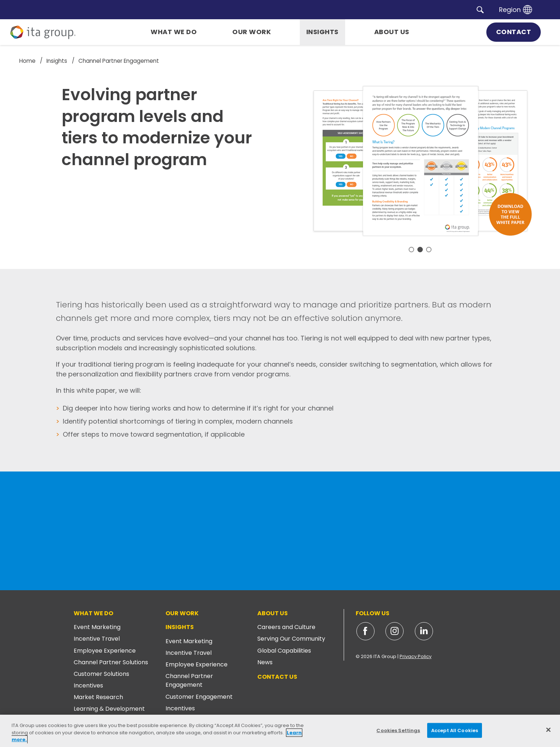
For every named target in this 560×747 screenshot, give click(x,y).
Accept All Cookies (455, 730)
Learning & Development (109, 709)
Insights (180, 627)
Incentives (88, 685)
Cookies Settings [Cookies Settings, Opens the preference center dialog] (398, 730)
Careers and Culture (286, 627)
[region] (280, 731)
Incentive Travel (97, 639)
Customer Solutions (101, 674)
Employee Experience (105, 651)
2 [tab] (420, 250)
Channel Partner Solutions (111, 662)
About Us (273, 613)
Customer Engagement (199, 697)
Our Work (182, 613)
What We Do (93, 613)
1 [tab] (411, 250)
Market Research (98, 697)
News (265, 662)
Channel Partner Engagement (189, 680)
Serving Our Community (291, 639)
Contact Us (277, 677)
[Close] (548, 730)
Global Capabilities (284, 651)
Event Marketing (97, 627)
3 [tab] (429, 250)
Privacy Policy (416, 656)
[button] (480, 9)
